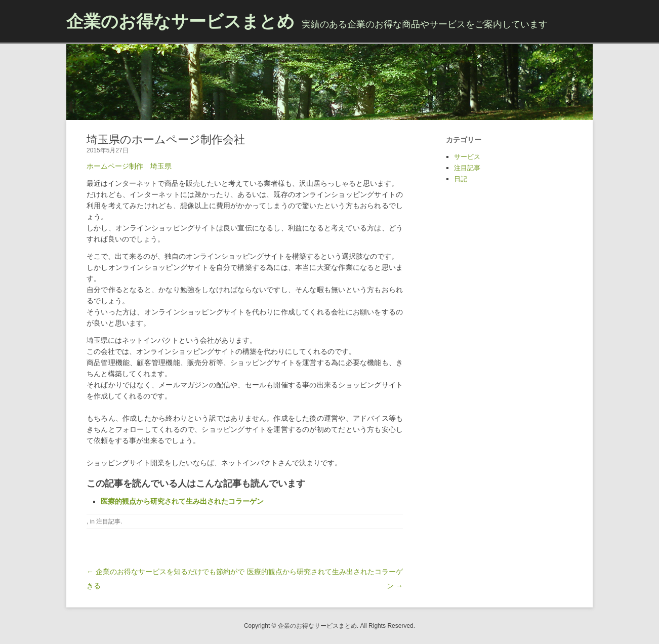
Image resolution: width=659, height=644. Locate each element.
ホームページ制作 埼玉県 (129, 166)
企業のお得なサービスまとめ (180, 21)
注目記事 (108, 521)
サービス (467, 157)
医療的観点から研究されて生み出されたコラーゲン (182, 501)
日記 (461, 179)
